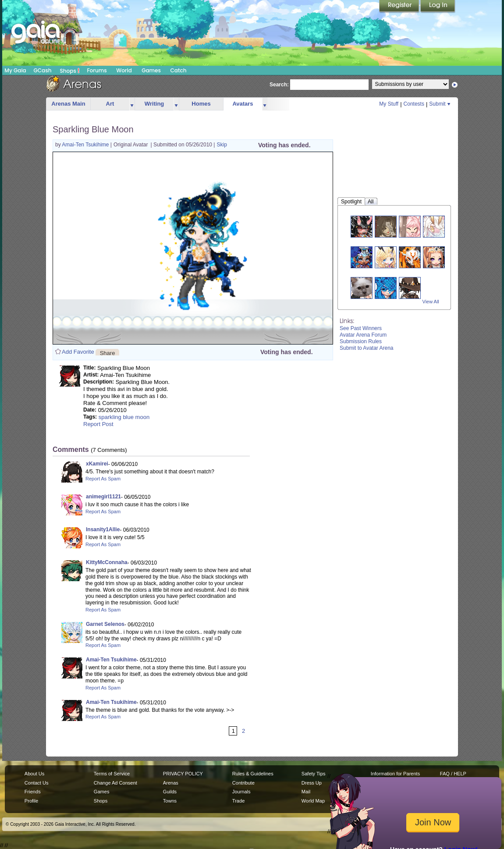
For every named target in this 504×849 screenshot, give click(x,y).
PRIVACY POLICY (183, 774)
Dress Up (312, 783)
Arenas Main (68, 104)
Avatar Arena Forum (363, 335)
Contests (414, 104)
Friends (33, 792)
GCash (43, 70)
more (132, 104)
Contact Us (37, 783)
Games (151, 70)
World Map (313, 801)
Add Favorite (78, 352)
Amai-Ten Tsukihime (86, 145)
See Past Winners (361, 328)
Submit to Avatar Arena (367, 348)
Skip (222, 145)
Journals (241, 792)
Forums (97, 70)
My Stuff (389, 104)
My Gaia (15, 70)
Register (400, 7)
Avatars (243, 104)
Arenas (171, 783)
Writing (154, 104)
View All (431, 302)
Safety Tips (314, 774)
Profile (31, 801)
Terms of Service (112, 774)
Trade (238, 801)
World (124, 70)
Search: (279, 85)
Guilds (170, 792)
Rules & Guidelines (253, 774)
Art (110, 104)
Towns (170, 801)
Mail (306, 792)
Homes (201, 104)
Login (438, 7)
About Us (34, 774)
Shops (70, 71)
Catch (179, 70)
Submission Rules (361, 341)
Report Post (98, 424)
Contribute (243, 783)
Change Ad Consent (115, 783)
